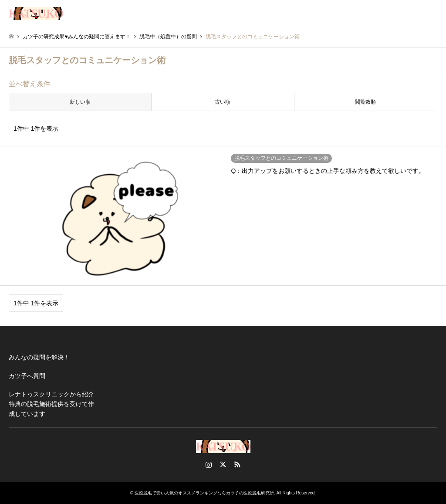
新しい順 (80, 102)
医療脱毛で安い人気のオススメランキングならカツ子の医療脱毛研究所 (204, 493)
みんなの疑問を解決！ (39, 357)
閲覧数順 (365, 102)
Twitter (223, 464)
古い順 (223, 102)
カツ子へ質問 (27, 376)
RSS (237, 464)
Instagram (209, 464)
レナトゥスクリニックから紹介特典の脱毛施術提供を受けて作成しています (51, 404)
